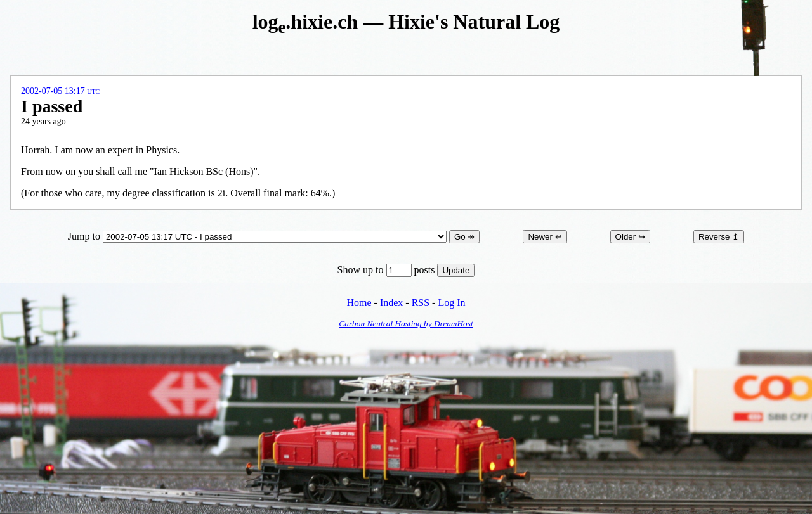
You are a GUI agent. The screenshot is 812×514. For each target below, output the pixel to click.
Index (391, 303)
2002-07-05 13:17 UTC (60, 91)
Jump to (259, 236)
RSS (421, 303)
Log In (451, 303)
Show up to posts (388, 270)
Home (359, 303)
